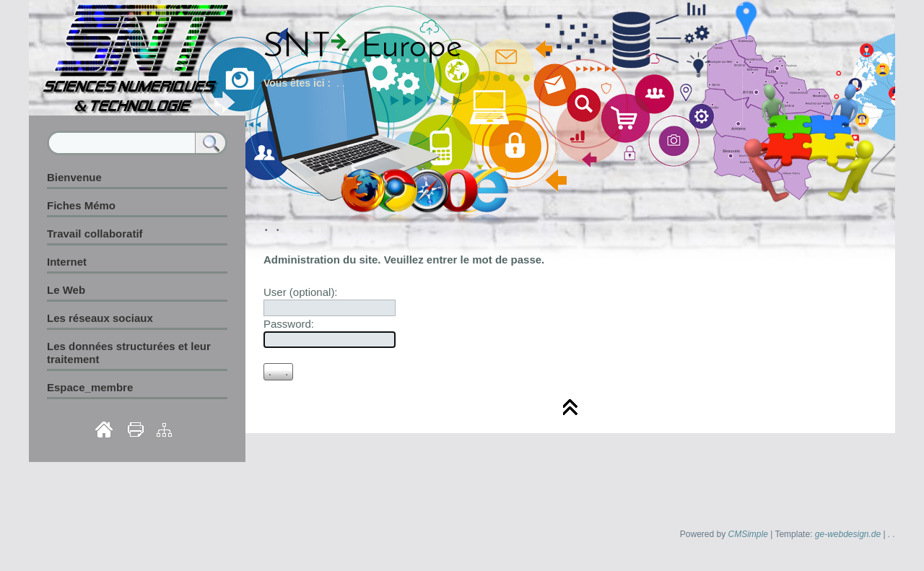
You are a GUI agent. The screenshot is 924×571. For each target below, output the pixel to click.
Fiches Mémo (81, 205)
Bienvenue (74, 177)
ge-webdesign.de (848, 534)
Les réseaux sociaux (100, 318)
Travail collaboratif (95, 234)
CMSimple (748, 534)
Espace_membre (90, 387)
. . (892, 534)
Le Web (66, 290)
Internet (67, 262)
